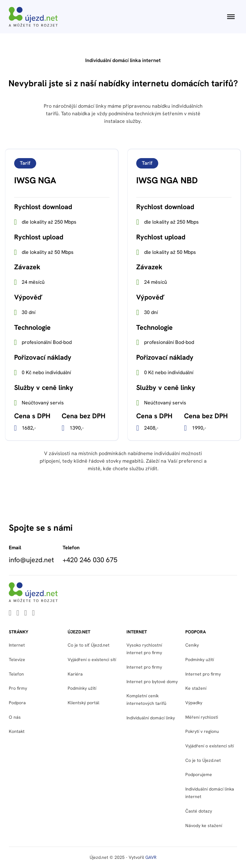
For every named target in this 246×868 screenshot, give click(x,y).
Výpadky (194, 703)
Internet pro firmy (144, 667)
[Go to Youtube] (18, 613)
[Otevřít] (231, 17)
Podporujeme (199, 774)
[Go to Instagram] (34, 613)
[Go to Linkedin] (10, 613)
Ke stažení (196, 688)
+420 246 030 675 (90, 560)
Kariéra (75, 674)
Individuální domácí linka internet (210, 793)
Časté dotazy (199, 811)
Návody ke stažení (204, 825)
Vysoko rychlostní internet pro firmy (144, 649)
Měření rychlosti (202, 717)
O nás (15, 717)
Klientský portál (84, 703)
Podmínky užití (82, 688)
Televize (17, 660)
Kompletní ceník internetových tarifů (146, 700)
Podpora (17, 703)
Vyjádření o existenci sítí (92, 660)
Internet (17, 645)
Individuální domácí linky (151, 718)
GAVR (151, 857)
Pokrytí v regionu (202, 731)
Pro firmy (18, 688)
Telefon (16, 674)
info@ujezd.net (31, 560)
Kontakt (17, 731)
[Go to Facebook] (26, 613)
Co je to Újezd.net (203, 760)
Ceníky (192, 645)
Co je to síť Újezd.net (89, 645)
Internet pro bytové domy (152, 682)
